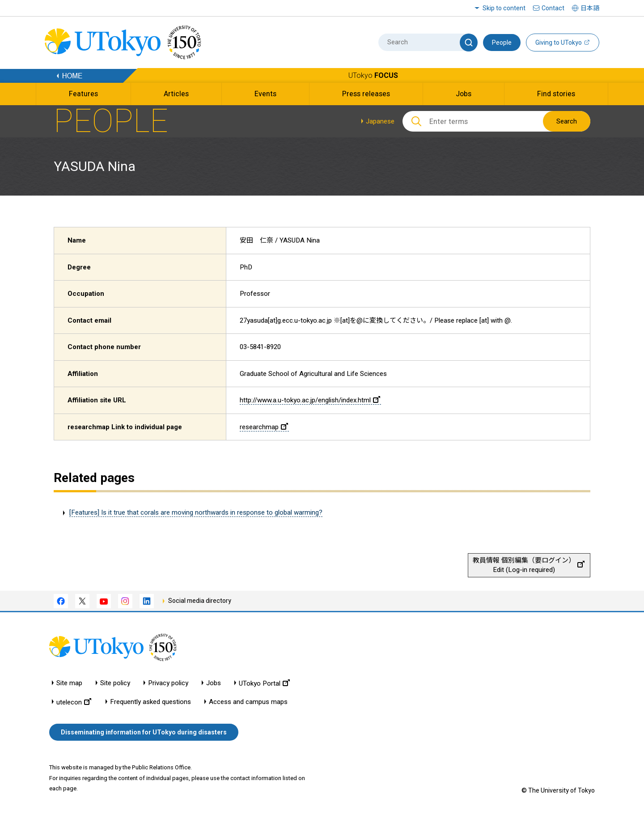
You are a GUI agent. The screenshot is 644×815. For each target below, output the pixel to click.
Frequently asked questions (150, 702)
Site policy (115, 683)
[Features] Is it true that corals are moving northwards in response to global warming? (196, 512)
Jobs (214, 683)
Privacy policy (168, 683)
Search (567, 121)
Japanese (380, 121)
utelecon (74, 702)
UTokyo (373, 75)
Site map (69, 683)
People (502, 43)
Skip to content (504, 8)
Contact (553, 8)
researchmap (264, 427)
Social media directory (200, 601)
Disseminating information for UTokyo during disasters (144, 732)
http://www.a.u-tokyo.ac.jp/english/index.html (310, 400)
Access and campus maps (248, 702)
